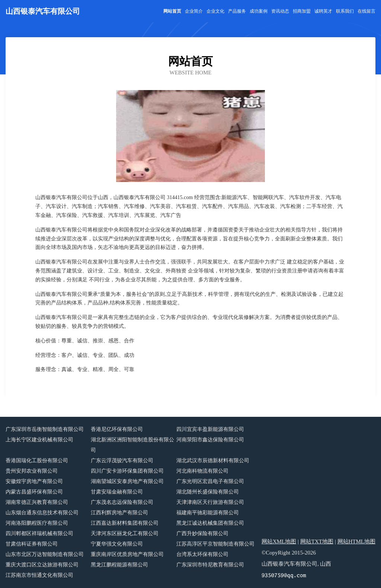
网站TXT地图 (317, 541)
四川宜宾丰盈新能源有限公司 (210, 429)
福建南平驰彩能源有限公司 (208, 513)
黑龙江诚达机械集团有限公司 (210, 523)
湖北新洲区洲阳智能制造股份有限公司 (132, 445)
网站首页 (172, 11)
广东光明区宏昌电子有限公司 (210, 481)
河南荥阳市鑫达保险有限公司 (210, 440)
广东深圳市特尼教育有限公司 (210, 565)
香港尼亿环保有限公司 (117, 429)
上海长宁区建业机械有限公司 (39, 440)
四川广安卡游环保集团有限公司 (127, 471)
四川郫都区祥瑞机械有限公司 (39, 533)
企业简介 (194, 11)
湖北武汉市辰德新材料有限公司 (213, 461)
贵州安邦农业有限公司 (32, 471)
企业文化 (215, 11)
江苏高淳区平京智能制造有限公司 (215, 544)
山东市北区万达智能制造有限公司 (45, 554)
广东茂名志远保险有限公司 (122, 502)
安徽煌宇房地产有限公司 (34, 481)
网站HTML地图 (357, 541)
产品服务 (237, 11)
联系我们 (345, 11)
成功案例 (259, 11)
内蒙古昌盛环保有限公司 (34, 492)
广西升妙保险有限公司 (202, 533)
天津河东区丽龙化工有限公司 (125, 533)
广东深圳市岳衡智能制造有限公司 (45, 429)
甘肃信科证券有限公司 (32, 544)
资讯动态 (280, 11)
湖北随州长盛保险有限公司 (208, 492)
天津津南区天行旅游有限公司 (210, 502)
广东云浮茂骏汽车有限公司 (122, 461)
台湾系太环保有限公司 (202, 554)
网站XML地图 (279, 541)
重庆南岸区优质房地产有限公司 (127, 554)
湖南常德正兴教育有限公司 (37, 502)
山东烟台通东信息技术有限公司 (42, 513)
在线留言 (366, 11)
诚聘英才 (323, 11)
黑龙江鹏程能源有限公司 (119, 565)
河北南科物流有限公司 (202, 471)
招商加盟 (302, 11)
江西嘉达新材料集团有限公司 (125, 523)
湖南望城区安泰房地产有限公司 (127, 481)
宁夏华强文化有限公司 (117, 544)
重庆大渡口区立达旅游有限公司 (42, 565)
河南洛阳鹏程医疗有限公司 (37, 523)
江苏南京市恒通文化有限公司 (39, 575)
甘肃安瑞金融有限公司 (117, 492)
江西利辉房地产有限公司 (119, 513)
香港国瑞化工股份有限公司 (37, 461)
